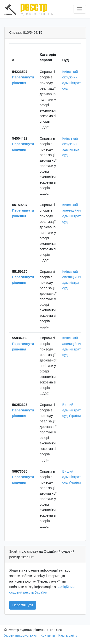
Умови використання (21, 635)
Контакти (48, 635)
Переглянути (23, 605)
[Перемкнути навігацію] (80, 9)
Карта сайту (68, 635)
